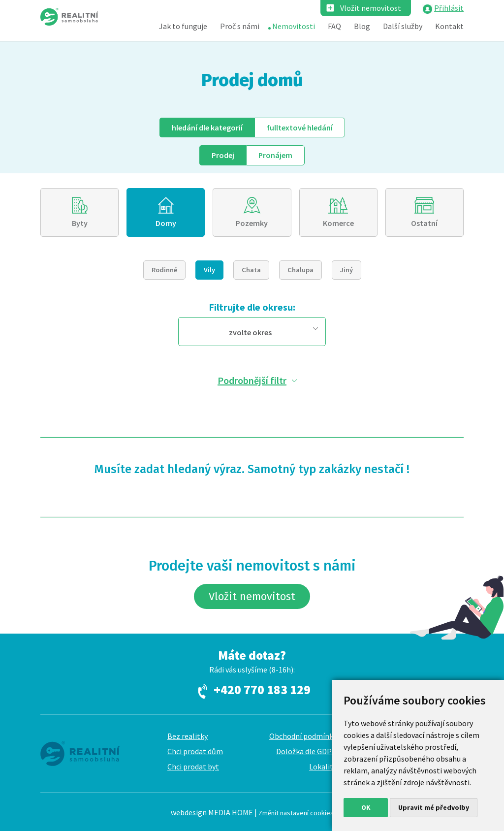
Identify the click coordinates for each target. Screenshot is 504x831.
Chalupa (300, 270)
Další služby (403, 26)
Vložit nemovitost (371, 8)
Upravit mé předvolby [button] (434, 807)
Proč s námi (240, 26)
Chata (251, 270)
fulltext (300, 128)
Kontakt (449, 26)
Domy (166, 223)
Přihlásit (449, 8)
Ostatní (424, 223)
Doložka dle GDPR (306, 751)
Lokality (323, 767)
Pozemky (252, 223)
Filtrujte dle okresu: (252, 307)
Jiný (346, 270)
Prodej (223, 155)
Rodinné (164, 270)
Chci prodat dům (195, 751)
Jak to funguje (183, 26)
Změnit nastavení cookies (296, 813)
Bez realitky (188, 736)
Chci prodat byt (193, 767)
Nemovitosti (294, 26)
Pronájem (275, 155)
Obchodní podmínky (303, 736)
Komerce (338, 223)
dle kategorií (207, 128)
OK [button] (366, 807)
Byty (80, 223)
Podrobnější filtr (252, 380)
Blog (362, 26)
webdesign (189, 812)
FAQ (334, 26)
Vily (209, 270)
